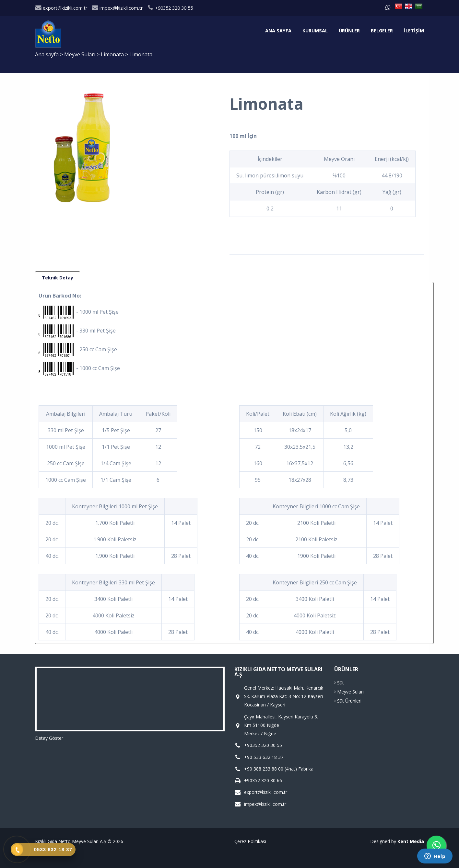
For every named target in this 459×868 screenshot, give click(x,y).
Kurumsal (315, 31)
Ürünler (349, 31)
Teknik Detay (58, 278)
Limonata (113, 54)
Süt (339, 683)
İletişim (414, 31)
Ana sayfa (278, 31)
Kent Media (411, 841)
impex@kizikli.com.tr (117, 8)
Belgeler (382, 31)
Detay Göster (49, 738)
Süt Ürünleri (348, 701)
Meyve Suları (80, 54)
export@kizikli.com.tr (61, 8)
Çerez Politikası (250, 841)
